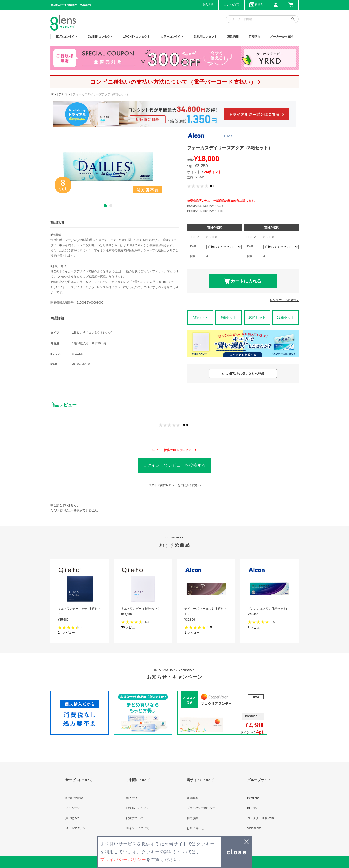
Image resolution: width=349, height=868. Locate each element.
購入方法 (208, 5)
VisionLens (254, 828)
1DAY (67, 37)
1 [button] (105, 206)
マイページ (73, 808)
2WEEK (100, 37)
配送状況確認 (74, 798)
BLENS (252, 808)
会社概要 (192, 798)
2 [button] (111, 206)
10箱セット (257, 317)
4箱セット (200, 317)
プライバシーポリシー (201, 808)
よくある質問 (231, 5)
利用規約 (192, 818)
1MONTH (137, 37)
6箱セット (229, 317)
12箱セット (286, 317)
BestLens (253, 798)
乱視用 (206, 37)
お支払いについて (138, 808)
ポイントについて (138, 828)
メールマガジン (76, 828)
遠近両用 (233, 37)
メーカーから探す (282, 37)
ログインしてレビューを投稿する (174, 465)
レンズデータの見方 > (284, 300)
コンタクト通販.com (261, 818)
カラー (172, 37)
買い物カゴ (73, 818)
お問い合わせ (195, 828)
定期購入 (254, 37)
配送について (135, 818)
